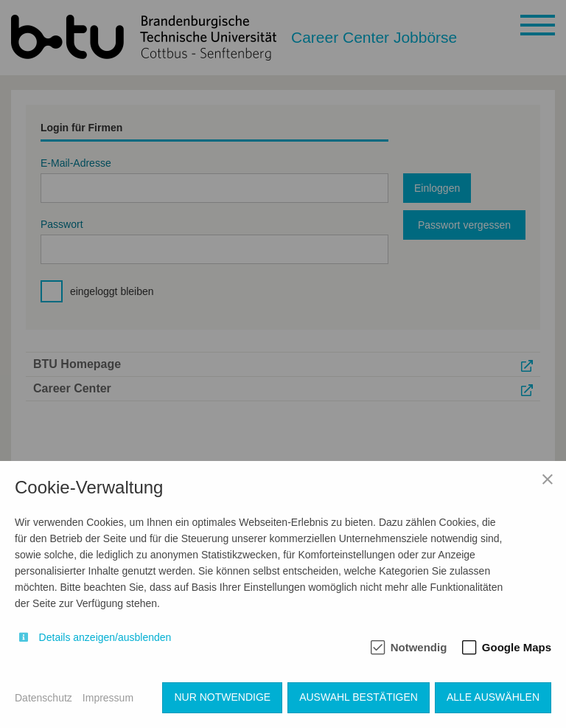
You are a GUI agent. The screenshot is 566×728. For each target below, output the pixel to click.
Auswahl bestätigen (359, 697)
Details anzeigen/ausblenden (105, 637)
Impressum (108, 698)
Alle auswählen (493, 697)
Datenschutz (43, 698)
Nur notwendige (222, 697)
